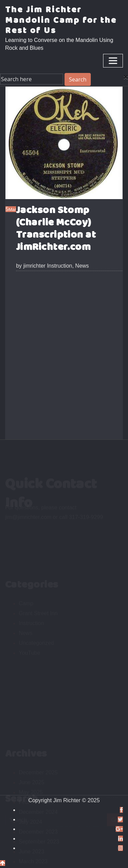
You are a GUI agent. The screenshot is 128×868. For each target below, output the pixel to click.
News (82, 266)
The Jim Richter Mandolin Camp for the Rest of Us (61, 20)
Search (78, 79)
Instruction (60, 266)
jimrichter (31, 266)
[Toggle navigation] (113, 61)
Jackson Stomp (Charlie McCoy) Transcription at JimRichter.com (56, 229)
